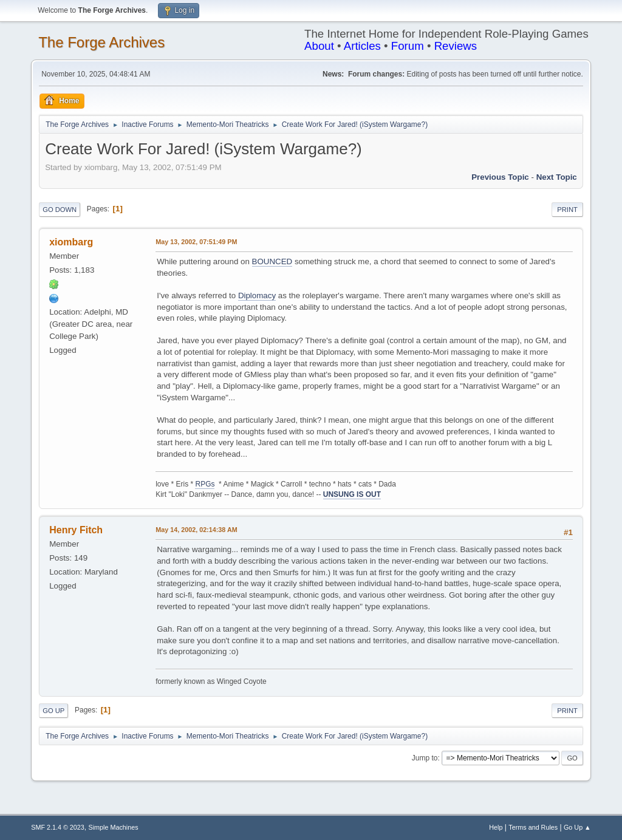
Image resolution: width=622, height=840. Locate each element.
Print (567, 210)
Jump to (425, 758)
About (319, 46)
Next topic (557, 177)
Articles (362, 46)
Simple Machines (114, 827)
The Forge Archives (101, 42)
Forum (408, 46)
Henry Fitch (76, 530)
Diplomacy (257, 295)
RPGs (205, 484)
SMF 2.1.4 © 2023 (58, 827)
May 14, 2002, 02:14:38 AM (196, 530)
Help (496, 827)
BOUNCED (272, 261)
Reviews (456, 46)
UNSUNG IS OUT (352, 494)
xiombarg (71, 242)
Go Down (60, 210)
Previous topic (500, 177)
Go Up (53, 711)
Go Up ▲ (577, 827)
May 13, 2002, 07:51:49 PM (196, 242)
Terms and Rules (533, 827)
